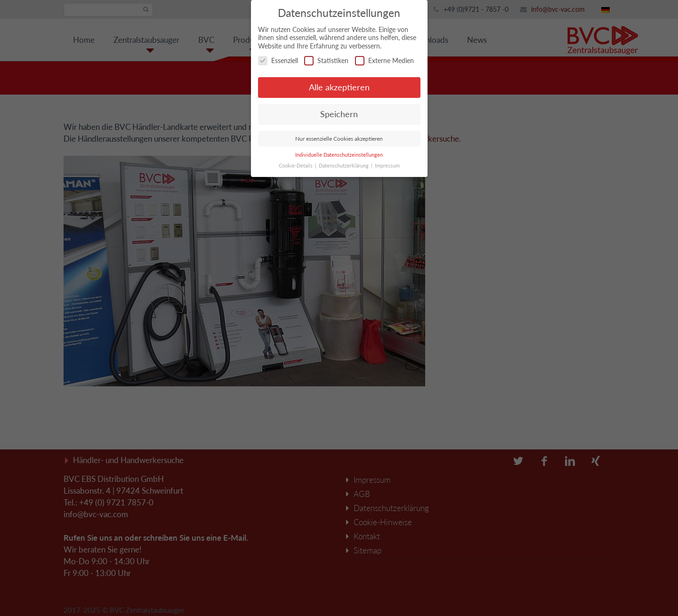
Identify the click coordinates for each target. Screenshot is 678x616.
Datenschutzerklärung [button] (344, 166)
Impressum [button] (387, 166)
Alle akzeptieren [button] (339, 87)
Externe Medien (384, 60)
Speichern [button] (339, 114)
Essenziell (278, 60)
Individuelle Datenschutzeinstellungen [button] (339, 155)
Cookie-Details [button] (296, 166)
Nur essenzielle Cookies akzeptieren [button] (339, 139)
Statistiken (326, 60)
